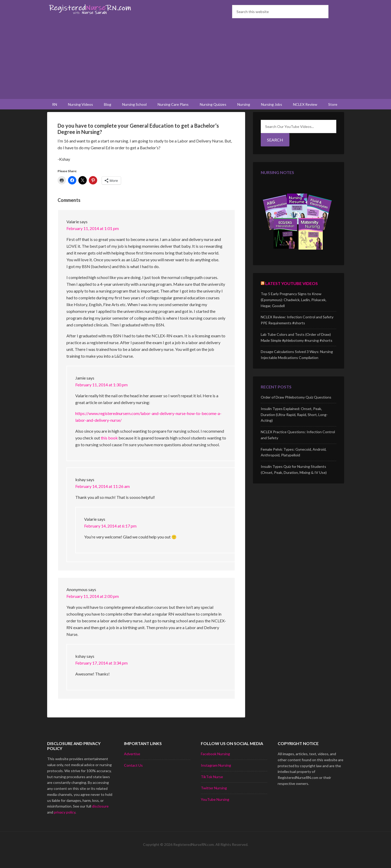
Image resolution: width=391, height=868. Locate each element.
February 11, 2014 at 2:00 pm (93, 606)
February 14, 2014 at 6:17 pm (110, 536)
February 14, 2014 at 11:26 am (103, 496)
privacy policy (65, 822)
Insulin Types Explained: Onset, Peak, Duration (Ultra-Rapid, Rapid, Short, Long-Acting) (294, 424)
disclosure (100, 816)
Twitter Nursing (214, 798)
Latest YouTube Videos (291, 293)
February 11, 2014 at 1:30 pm (101, 395)
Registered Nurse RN (91, 9)
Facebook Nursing (215, 764)
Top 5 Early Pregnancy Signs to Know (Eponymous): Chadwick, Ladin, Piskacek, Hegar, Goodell (294, 310)
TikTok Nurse (212, 787)
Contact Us (133, 775)
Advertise (132, 764)
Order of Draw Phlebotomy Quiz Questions (296, 407)
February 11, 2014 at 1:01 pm (93, 238)
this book (110, 448)
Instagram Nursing (216, 775)
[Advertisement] (196, 60)
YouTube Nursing (215, 809)
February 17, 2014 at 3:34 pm (101, 673)
